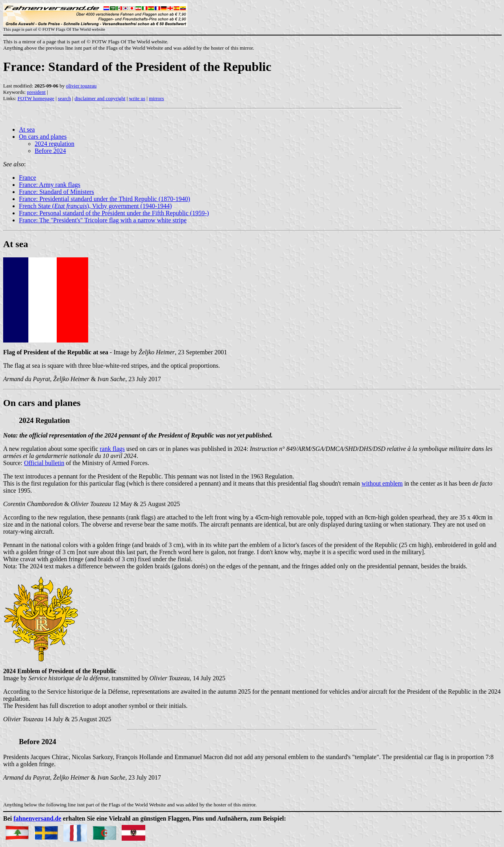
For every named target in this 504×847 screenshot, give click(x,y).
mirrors (156, 98)
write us (137, 98)
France (28, 178)
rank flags (112, 449)
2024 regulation (55, 144)
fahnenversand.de (37, 818)
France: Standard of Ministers (57, 192)
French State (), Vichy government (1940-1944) (95, 206)
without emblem (382, 483)
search (64, 98)
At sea (27, 129)
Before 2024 (50, 151)
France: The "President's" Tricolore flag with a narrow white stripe (103, 220)
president (36, 92)
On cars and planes (43, 137)
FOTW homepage (36, 98)
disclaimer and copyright (100, 98)
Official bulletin (44, 463)
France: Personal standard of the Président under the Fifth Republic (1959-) (114, 213)
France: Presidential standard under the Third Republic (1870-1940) (105, 199)
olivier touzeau (82, 86)
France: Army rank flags (50, 185)
